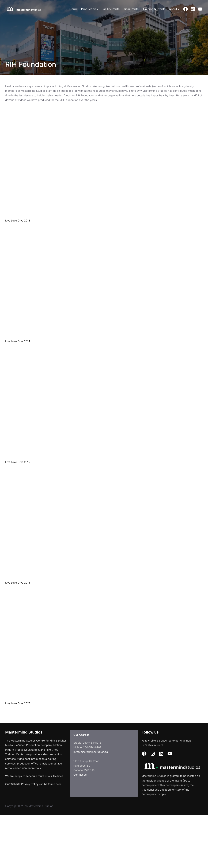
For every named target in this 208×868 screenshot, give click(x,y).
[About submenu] (179, 9)
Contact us (80, 775)
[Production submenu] (97, 9)
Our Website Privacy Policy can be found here (33, 784)
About (173, 9)
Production (89, 9)
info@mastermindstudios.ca (91, 752)
